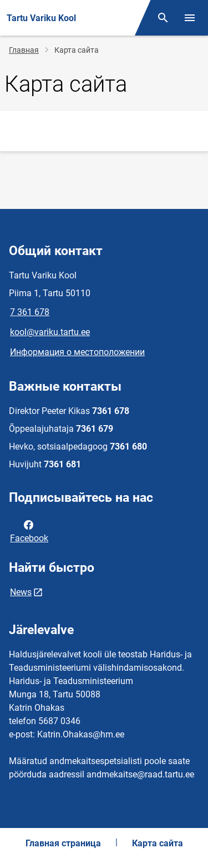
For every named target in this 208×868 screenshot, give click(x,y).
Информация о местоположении (77, 352)
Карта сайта (158, 843)
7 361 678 (30, 312)
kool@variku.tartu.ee (50, 332)
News (21, 592)
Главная (24, 50)
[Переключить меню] (190, 18)
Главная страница (63, 843)
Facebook (29, 531)
